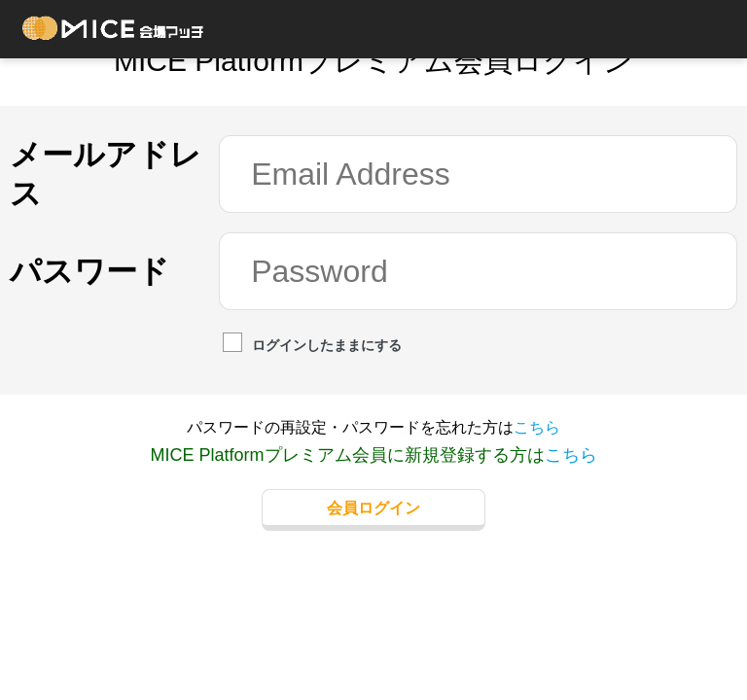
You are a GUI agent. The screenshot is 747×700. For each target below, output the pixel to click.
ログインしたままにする (312, 344)
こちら (537, 427)
